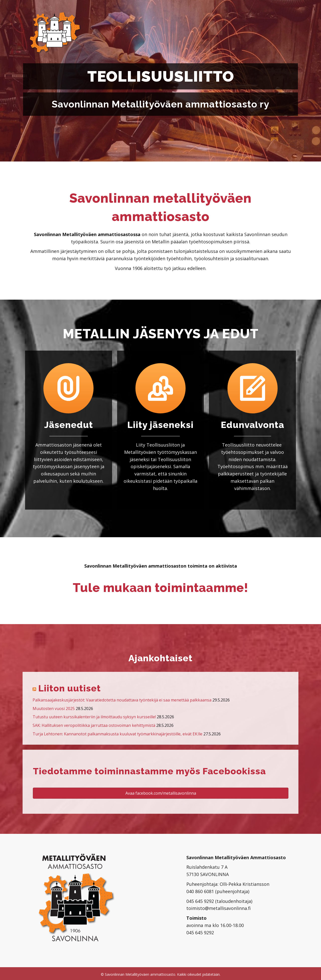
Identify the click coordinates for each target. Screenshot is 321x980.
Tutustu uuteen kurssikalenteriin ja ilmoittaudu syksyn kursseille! (94, 717)
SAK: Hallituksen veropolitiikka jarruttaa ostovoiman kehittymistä (94, 725)
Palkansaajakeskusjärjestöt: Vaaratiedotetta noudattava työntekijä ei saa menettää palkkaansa (122, 700)
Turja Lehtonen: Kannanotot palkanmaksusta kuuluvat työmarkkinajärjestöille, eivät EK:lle (117, 734)
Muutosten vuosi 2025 (54, 709)
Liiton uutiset (70, 688)
